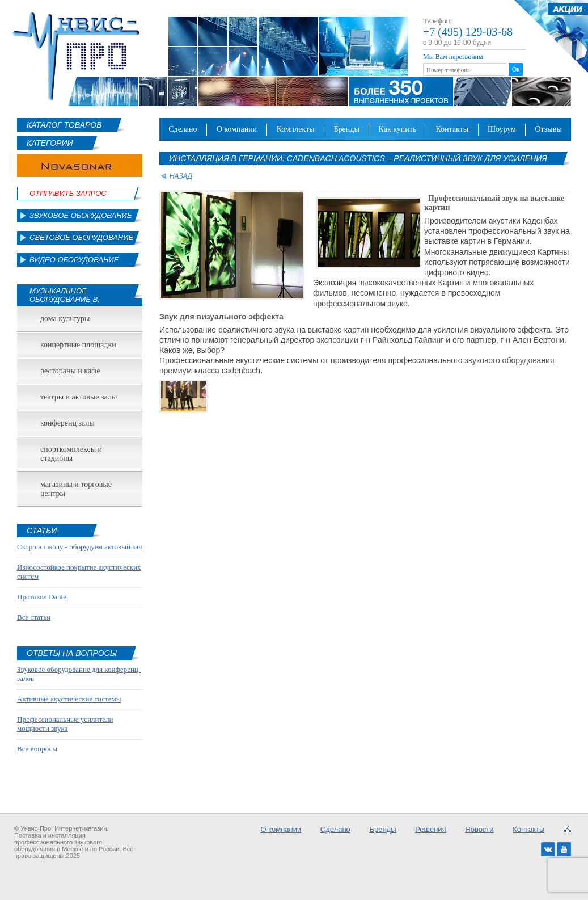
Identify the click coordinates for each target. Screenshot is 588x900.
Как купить (398, 129)
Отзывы (548, 129)
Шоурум (502, 129)
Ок (516, 69)
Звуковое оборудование (81, 215)
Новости (479, 829)
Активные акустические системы (69, 699)
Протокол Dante (42, 597)
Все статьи (34, 617)
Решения (430, 829)
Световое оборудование (81, 237)
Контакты (452, 129)
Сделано (183, 129)
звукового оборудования (509, 360)
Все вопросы (37, 749)
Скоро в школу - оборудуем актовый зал (80, 547)
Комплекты (296, 129)
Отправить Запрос (68, 193)
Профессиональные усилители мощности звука (65, 724)
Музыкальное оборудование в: (65, 295)
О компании (237, 129)
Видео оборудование (74, 260)
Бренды (347, 129)
